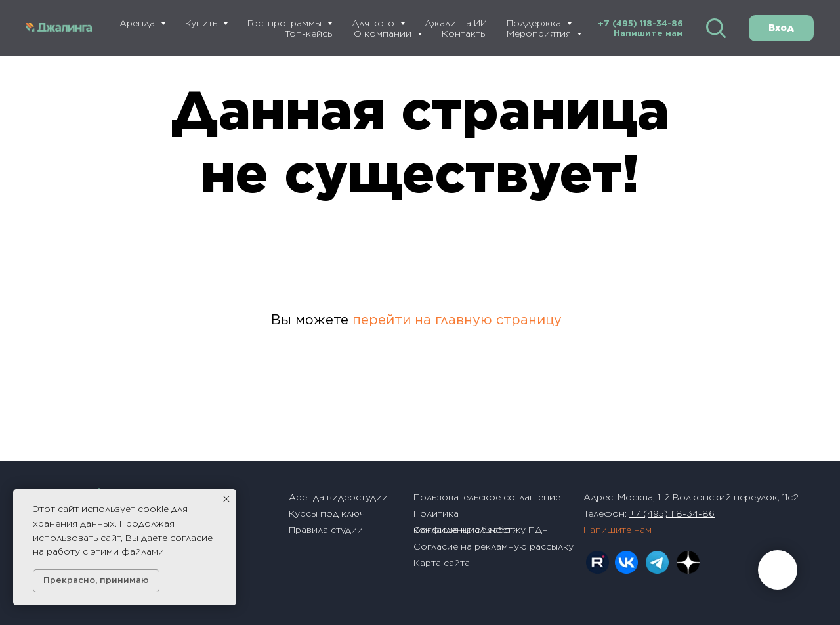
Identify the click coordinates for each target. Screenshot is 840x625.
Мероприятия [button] (540, 33)
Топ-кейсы (309, 33)
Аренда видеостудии (338, 497)
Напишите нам (648, 33)
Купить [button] (202, 23)
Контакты (464, 33)
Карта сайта (442, 563)
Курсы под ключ (327, 513)
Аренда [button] (138, 23)
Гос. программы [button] (286, 23)
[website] (716, 28)
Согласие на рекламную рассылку (493, 546)
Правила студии (326, 530)
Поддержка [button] (535, 23)
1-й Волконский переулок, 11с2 (728, 497)
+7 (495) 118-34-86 (640, 23)
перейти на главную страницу (457, 320)
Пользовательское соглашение (487, 497)
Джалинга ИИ (456, 23)
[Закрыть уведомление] (226, 499)
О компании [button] (384, 33)
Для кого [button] (374, 23)
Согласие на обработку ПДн (481, 530)
